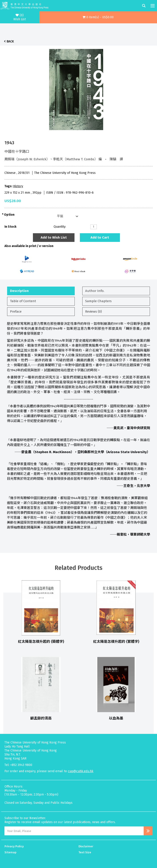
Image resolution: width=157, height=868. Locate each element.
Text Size (85, 852)
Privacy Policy (14, 846)
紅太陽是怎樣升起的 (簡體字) (41, 642)
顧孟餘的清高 (41, 718)
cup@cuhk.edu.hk (81, 771)
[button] (98, 17)
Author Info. (95, 291)
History (18, 186)
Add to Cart (100, 237)
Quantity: (60, 227)
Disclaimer (86, 846)
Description (19, 291)
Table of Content (23, 301)
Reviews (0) (94, 311)
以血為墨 (116, 718)
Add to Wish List (54, 237)
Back (10, 41)
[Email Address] (74, 831)
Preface (16, 311)
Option (9, 215)
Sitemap (10, 852)
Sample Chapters (98, 301)
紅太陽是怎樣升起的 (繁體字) (116, 642)
